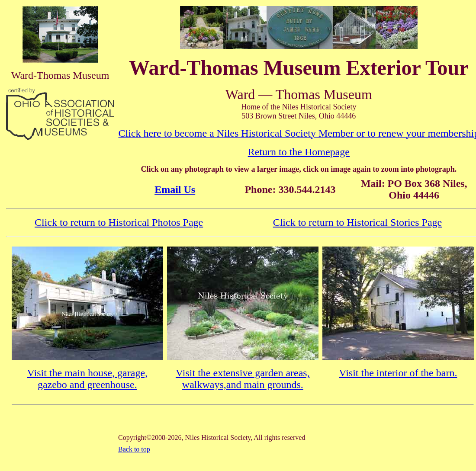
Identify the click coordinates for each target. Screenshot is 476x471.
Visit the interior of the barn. (398, 373)
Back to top (134, 449)
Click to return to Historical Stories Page (358, 222)
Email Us (175, 189)
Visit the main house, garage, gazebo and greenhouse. (87, 379)
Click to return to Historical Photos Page (119, 222)
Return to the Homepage (299, 152)
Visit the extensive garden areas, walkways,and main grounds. (243, 379)
